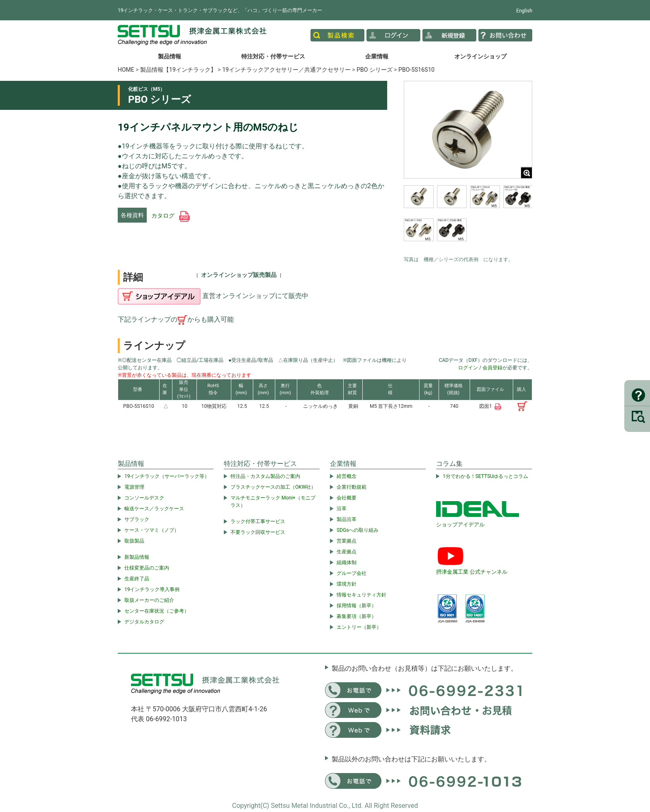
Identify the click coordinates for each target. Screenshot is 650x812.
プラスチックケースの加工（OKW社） (273, 487)
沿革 (342, 509)
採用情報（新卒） (357, 606)
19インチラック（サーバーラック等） (167, 476)
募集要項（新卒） (357, 616)
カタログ (171, 216)
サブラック (137, 519)
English (524, 11)
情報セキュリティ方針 (361, 595)
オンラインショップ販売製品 (239, 275)
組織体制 (347, 562)
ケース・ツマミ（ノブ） (152, 530)
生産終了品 (137, 579)
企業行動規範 (352, 487)
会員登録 (492, 368)
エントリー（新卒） (359, 627)
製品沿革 (347, 519)
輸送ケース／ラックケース (154, 509)
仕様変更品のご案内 (147, 568)
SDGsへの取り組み (358, 530)
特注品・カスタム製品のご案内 (265, 476)
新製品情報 (137, 557)
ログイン (468, 368)
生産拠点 (347, 552)
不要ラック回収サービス (258, 532)
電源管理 (134, 487)
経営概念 (347, 476)
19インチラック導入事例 (152, 589)
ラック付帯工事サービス (258, 521)
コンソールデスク (144, 498)
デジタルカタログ (144, 622)
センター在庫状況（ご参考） (157, 611)
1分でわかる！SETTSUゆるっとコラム (485, 476)
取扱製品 (134, 541)
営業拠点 (347, 541)
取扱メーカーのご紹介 (149, 600)
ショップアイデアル (460, 525)
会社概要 (347, 498)
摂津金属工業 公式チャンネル (472, 572)
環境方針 (347, 584)
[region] (468, 218)
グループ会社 (352, 573)
